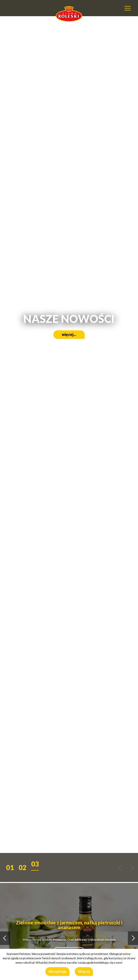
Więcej (84, 971)
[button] (10, 866)
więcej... (69, 334)
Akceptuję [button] (57, 971)
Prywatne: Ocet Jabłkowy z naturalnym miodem (84, 940)
